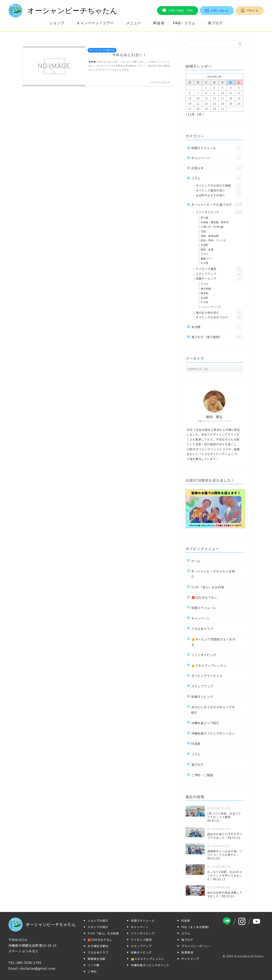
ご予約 (92, 971)
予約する (250, 11)
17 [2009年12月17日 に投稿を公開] (223, 98)
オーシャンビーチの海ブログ (217, 204)
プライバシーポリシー (196, 946)
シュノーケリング (211, 307)
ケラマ (204, 254)
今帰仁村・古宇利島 (212, 227)
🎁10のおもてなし (204, 597)
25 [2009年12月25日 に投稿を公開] (231, 104)
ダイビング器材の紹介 (219, 190)
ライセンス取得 (141, 940)
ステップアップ (219, 274)
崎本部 (204, 293)
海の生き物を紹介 (219, 312)
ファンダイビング (219, 212)
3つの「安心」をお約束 (208, 587)
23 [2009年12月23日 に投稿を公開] (214, 104)
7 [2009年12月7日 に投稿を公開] (198, 93)
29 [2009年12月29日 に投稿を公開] (206, 109)
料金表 (159, 23)
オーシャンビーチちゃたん (63, 11)
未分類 (217, 327)
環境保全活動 (96, 959)
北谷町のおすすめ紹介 (219, 195)
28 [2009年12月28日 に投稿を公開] (198, 109)
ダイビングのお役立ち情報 (219, 185)
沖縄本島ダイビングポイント (150, 965)
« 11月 (190, 114)
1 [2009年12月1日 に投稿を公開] (206, 88)
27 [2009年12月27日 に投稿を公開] (190, 109)
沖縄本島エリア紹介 (205, 723)
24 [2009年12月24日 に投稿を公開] (223, 104)
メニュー (134, 23)
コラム (217, 178)
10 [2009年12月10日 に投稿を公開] (223, 93)
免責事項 (187, 952)
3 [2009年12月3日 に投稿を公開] (223, 88)
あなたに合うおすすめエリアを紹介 (213, 710)
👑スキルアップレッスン (209, 665)
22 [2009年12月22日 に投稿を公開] (206, 104)
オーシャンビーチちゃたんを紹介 (213, 574)
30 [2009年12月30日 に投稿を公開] (214, 109)
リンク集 (94, 965)
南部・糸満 (207, 249)
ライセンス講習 (219, 269)
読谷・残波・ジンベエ (213, 240)
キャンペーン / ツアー (95, 23)
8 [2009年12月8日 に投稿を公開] (206, 93)
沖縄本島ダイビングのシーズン (213, 733)
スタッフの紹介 (98, 927)
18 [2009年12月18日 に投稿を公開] (231, 98)
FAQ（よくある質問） (196, 927)
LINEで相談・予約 (178, 11)
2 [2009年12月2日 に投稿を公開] (214, 88)
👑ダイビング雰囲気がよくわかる (213, 642)
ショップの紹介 (98, 921)
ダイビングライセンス (207, 676)
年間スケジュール (217, 148)
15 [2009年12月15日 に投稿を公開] (206, 98)
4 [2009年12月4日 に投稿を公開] (231, 88)
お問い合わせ (217, 11)
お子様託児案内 (98, 946)
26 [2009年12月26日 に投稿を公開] (239, 104)
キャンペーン (217, 158)
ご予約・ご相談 (202, 775)
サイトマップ (190, 959)
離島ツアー (207, 258)
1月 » (200, 114)
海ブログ (215, 23)
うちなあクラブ (202, 629)
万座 (203, 231)
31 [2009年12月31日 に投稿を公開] (223, 109)
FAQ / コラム (184, 23)
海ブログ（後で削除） (217, 337)
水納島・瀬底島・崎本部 (215, 222)
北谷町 (204, 245)
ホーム (196, 561)
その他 (204, 263)
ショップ (57, 23)
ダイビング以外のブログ (219, 317)
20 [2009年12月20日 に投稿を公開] (190, 104)
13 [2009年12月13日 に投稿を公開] (190, 98)
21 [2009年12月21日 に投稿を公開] (198, 104)
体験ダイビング (219, 278)
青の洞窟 (206, 289)
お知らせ (217, 168)
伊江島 (204, 218)
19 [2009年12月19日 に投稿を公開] (239, 98)
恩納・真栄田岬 (210, 236)
